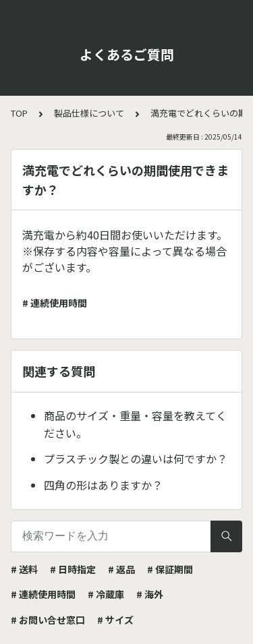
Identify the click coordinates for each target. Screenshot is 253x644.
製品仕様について (89, 113)
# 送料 (24, 569)
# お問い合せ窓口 (48, 620)
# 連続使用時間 (55, 303)
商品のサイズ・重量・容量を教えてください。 (135, 424)
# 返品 (121, 569)
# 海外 (150, 594)
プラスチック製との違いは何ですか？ (136, 459)
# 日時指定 (73, 569)
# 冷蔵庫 (106, 594)
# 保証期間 (170, 569)
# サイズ (115, 620)
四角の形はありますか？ (103, 485)
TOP (19, 113)
